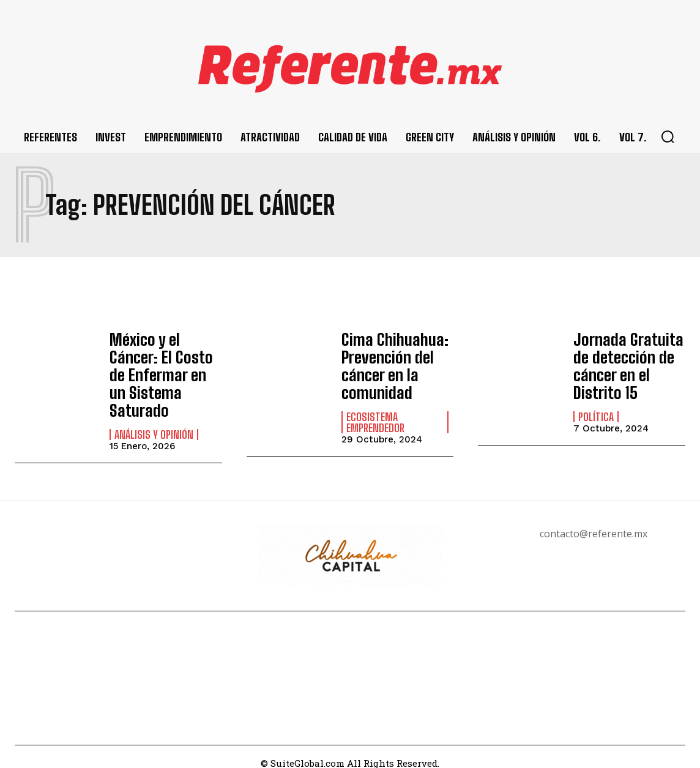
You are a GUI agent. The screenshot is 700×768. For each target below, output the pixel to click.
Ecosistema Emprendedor (375, 416)
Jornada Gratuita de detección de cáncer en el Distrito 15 (623, 363)
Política (596, 411)
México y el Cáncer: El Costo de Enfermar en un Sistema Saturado (165, 363)
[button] (668, 136)
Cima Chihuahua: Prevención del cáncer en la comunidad (390, 363)
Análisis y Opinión (154, 411)
